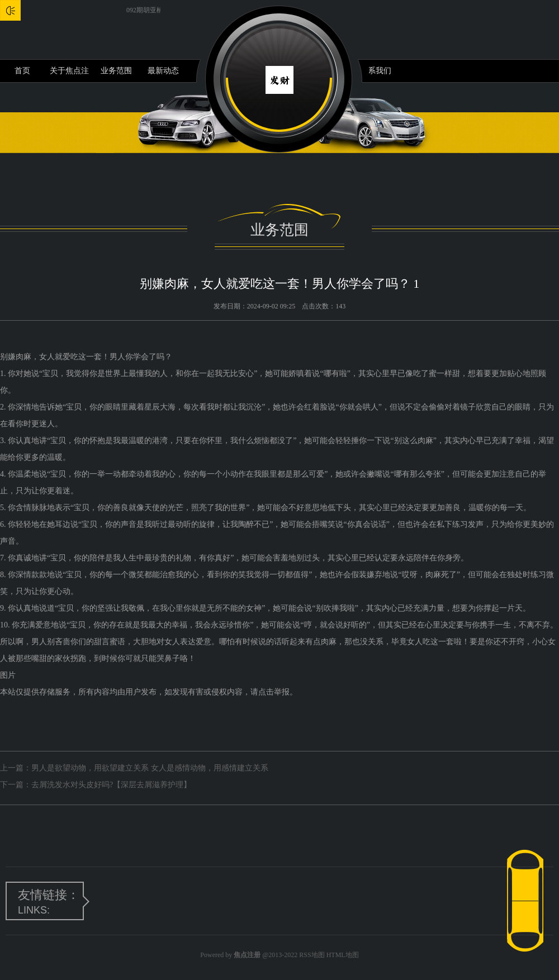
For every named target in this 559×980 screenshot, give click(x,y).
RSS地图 (312, 955)
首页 (22, 71)
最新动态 (163, 71)
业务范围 (116, 71)
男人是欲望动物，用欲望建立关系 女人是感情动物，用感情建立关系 (150, 768)
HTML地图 (343, 955)
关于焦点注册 (69, 74)
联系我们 (376, 71)
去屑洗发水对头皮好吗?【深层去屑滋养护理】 (111, 785)
